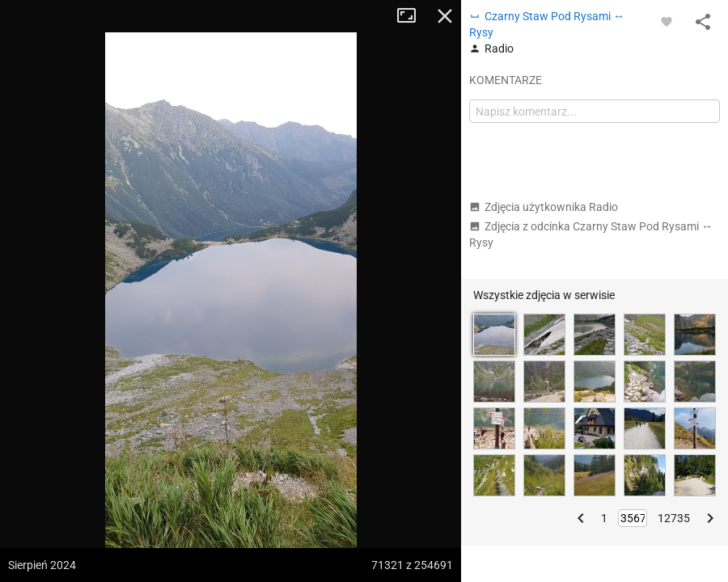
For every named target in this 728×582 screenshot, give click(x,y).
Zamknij (445, 16)
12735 (674, 518)
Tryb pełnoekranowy (413, 16)
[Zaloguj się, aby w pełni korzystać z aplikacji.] (667, 21)
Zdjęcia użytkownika (544, 207)
